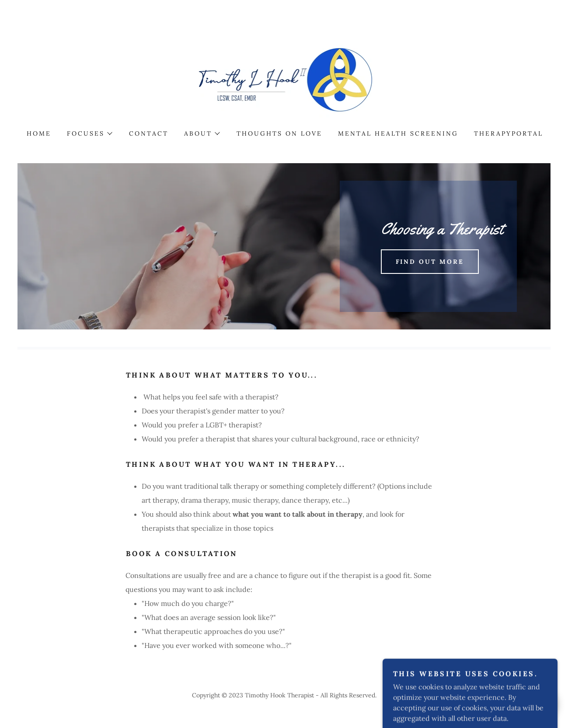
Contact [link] (149, 133)
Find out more (430, 262)
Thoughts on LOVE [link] (279, 133)
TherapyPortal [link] (509, 133)
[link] (284, 77)
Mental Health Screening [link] (398, 133)
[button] (89, 133)
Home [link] (39, 133)
